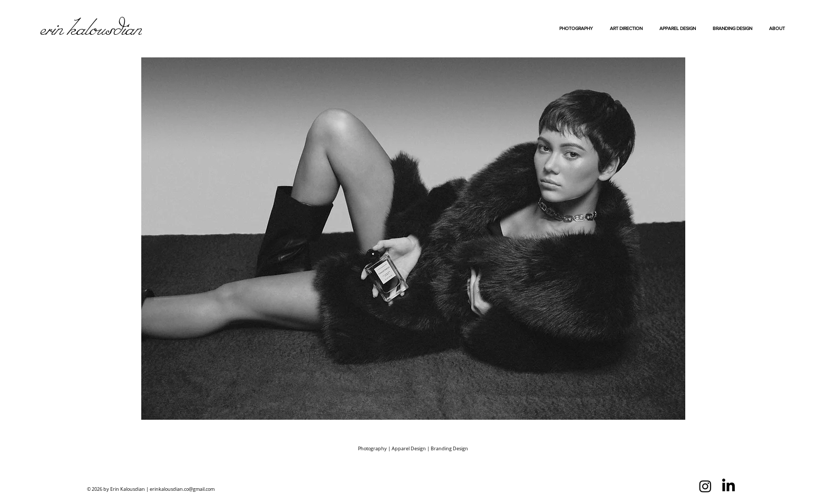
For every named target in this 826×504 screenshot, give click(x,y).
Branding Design (449, 449)
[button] (576, 28)
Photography (372, 449)
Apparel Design (409, 449)
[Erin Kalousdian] (94, 27)
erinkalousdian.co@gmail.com (182, 489)
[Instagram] (705, 486)
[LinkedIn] (728, 486)
